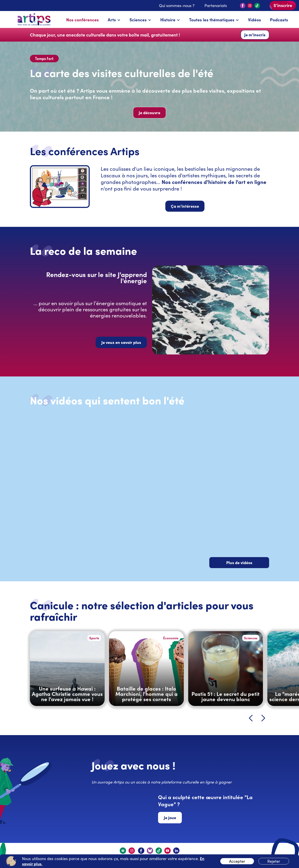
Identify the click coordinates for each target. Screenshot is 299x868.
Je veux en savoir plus (121, 342)
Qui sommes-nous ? (177, 6)
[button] (114, 20)
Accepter (237, 861)
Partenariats (216, 6)
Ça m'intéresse (185, 206)
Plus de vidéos (239, 562)
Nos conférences (82, 19)
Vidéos (254, 19)
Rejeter (274, 861)
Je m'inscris (255, 35)
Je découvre (149, 113)
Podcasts (279, 19)
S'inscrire (283, 5)
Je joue (170, 818)
